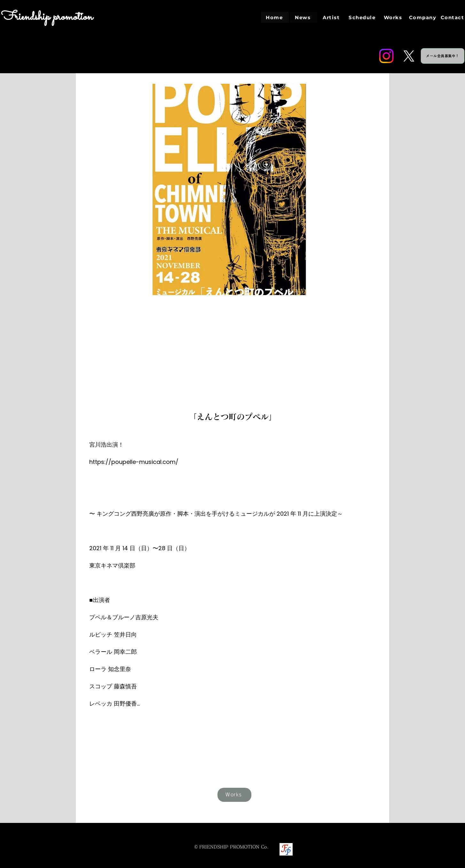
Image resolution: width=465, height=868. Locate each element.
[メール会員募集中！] (443, 56)
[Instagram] (386, 56)
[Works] (394, 17)
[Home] (275, 17)
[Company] (423, 17)
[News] (303, 17)
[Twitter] (409, 56)
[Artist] (332, 17)
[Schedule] (363, 17)
